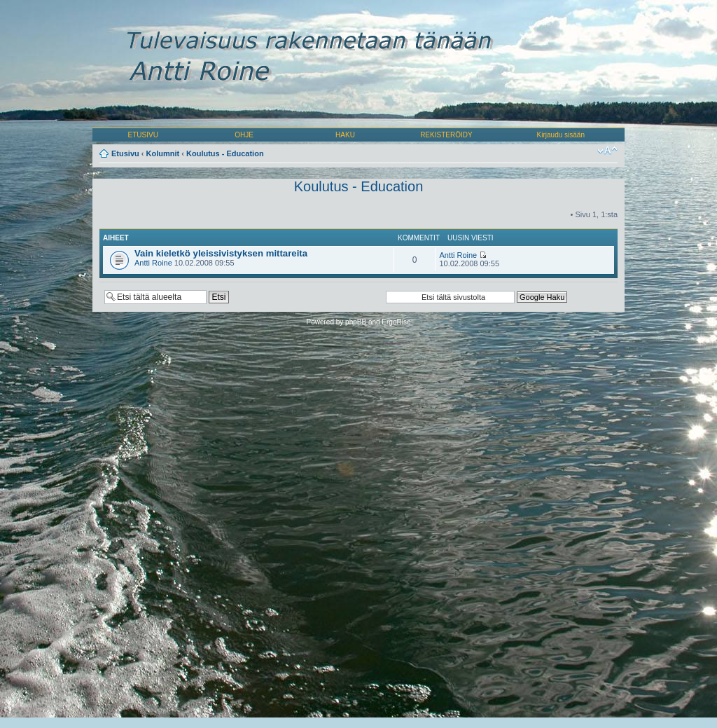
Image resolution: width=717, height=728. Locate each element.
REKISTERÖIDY (446, 135)
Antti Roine (153, 263)
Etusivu (125, 153)
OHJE (244, 135)
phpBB (356, 322)
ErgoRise (396, 322)
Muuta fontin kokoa (607, 151)
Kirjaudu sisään (561, 135)
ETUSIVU (143, 135)
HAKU (345, 135)
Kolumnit (163, 153)
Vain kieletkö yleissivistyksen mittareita (221, 253)
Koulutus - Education (225, 153)
